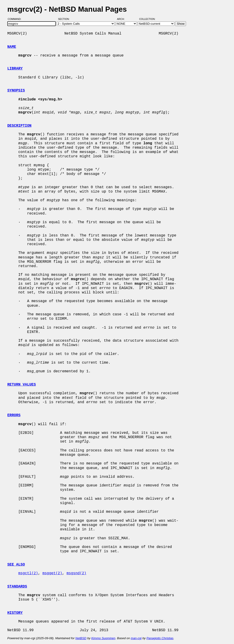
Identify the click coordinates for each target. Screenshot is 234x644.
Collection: (147, 19)
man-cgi (136, 638)
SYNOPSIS (16, 91)
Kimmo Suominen (103, 638)
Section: (65, 19)
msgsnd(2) (76, 573)
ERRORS (14, 415)
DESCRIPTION (19, 126)
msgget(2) (52, 573)
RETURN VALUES (22, 385)
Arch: (123, 19)
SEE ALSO (16, 565)
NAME (12, 47)
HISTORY (15, 613)
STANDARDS (17, 587)
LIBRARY (15, 69)
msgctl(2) (28, 573)
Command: (16, 19)
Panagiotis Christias (160, 638)
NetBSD (81, 638)
